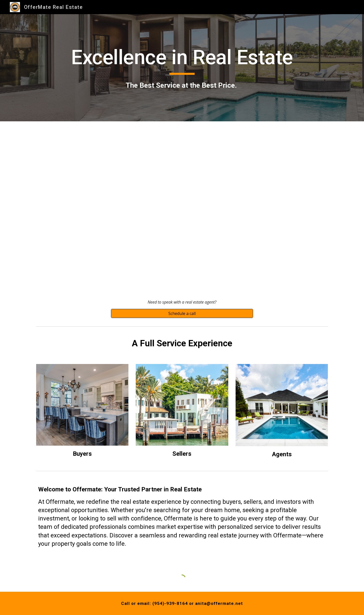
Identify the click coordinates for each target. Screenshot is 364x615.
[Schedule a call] (182, 313)
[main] (182, 68)
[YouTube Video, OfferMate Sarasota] (182, 205)
